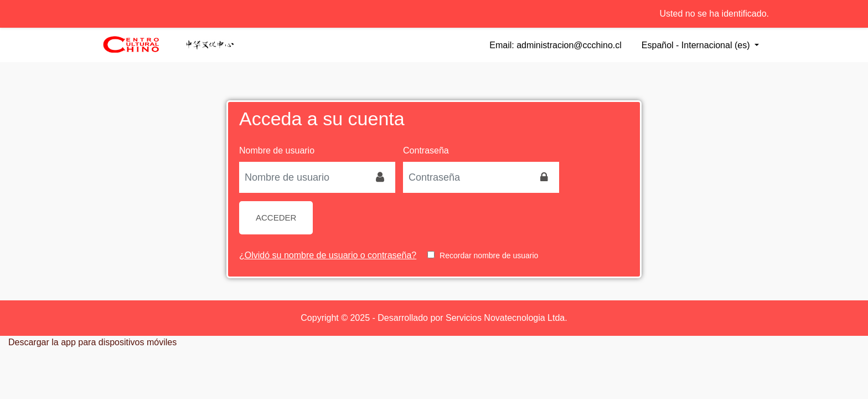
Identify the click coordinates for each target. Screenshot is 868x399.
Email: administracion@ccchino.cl (556, 45)
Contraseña (426, 150)
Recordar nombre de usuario (489, 255)
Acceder (276, 218)
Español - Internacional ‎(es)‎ (697, 45)
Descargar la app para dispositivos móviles (92, 342)
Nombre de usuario (277, 150)
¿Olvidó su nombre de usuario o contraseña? (328, 255)
